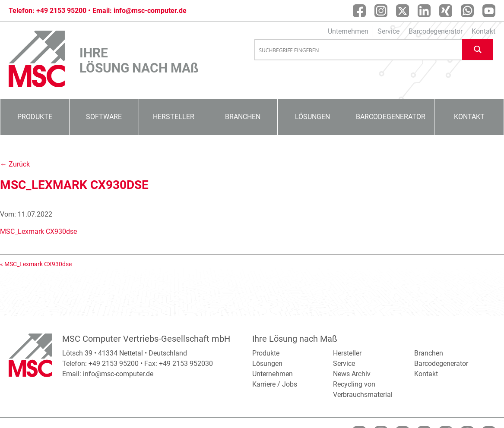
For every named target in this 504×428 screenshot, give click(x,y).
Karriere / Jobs (275, 384)
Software (104, 117)
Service (388, 31)
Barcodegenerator (436, 31)
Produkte (35, 117)
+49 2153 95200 (61, 11)
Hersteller (174, 117)
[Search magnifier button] (478, 49)
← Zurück (15, 164)
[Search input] (359, 50)
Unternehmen (348, 31)
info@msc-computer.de (150, 11)
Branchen (243, 117)
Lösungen (312, 117)
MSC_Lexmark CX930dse (38, 231)
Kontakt (483, 31)
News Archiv (352, 374)
